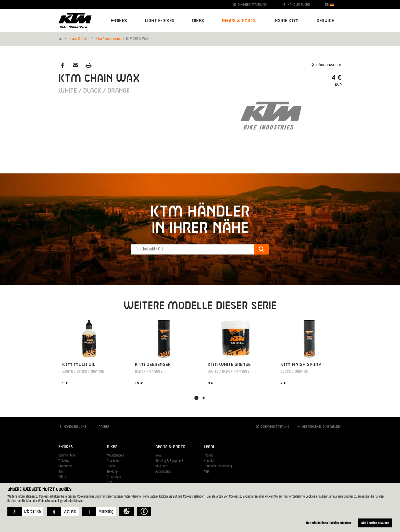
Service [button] (325, 21)
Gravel (111, 466)
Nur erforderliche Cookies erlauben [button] (329, 523)
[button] (25, 511)
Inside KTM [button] (286, 21)
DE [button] (329, 4)
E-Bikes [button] (119, 21)
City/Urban (65, 466)
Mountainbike (67, 456)
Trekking (64, 461)
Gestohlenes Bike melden (319, 427)
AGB (206, 472)
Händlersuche (296, 4)
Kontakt (209, 461)
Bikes (112, 447)
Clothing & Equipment (169, 461)
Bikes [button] (198, 21)
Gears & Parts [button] (239, 21)
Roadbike (113, 461)
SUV (61, 472)
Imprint (208, 456)
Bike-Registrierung (250, 4)
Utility (62, 477)
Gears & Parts (79, 39)
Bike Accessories (108, 39)
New (158, 456)
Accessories (163, 472)
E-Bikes (66, 447)
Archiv (101, 427)
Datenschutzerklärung (218, 466)
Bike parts (162, 466)
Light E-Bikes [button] (160, 21)
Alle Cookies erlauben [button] (375, 523)
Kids (110, 482)
